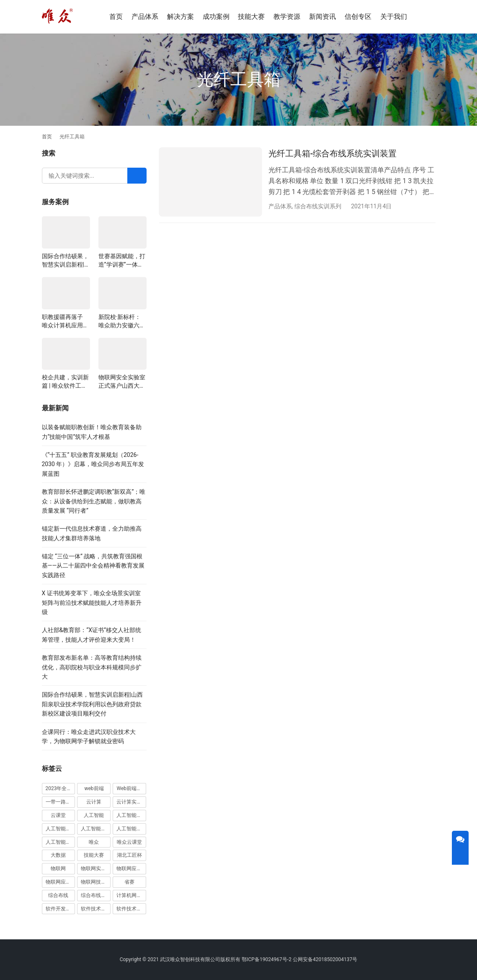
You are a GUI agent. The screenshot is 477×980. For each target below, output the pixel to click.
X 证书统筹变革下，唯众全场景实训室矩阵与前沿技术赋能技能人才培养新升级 (92, 603)
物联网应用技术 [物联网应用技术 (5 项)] (61, 882)
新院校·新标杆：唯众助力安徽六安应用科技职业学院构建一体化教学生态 (122, 321)
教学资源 (287, 17)
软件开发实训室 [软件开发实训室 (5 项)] (61, 909)
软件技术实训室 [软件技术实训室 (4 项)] (131, 909)
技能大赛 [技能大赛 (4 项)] (94, 855)
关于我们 (394, 17)
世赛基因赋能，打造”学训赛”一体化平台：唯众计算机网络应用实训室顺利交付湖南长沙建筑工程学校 (122, 261)
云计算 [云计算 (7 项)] (94, 802)
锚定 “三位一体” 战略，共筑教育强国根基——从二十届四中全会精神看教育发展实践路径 (93, 566)
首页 (116, 17)
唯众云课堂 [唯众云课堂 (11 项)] (129, 842)
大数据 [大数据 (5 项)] (58, 855)
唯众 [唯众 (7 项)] (94, 842)
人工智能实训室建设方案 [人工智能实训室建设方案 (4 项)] (96, 829)
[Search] (137, 176)
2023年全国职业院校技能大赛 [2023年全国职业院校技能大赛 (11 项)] (61, 788)
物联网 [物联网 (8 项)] (58, 869)
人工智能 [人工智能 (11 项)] (94, 815)
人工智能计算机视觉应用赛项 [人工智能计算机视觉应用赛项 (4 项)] (61, 842)
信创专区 (358, 17)
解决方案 (180, 17)
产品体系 (145, 17)
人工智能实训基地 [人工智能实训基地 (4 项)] (131, 815)
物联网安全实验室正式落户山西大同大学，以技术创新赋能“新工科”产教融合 (122, 382)
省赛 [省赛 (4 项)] (129, 882)
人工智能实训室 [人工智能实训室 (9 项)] (61, 829)
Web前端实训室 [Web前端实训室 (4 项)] (131, 788)
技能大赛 (251, 17)
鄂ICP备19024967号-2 (267, 959)
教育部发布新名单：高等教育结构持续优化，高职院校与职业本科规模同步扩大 (92, 667)
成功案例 (216, 17)
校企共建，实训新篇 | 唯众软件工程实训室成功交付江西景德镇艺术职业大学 (65, 382)
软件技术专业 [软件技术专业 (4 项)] (96, 909)
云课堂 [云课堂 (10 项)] (58, 815)
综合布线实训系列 (318, 206)
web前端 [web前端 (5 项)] (94, 788)
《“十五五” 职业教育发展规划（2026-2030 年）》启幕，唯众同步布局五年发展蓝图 (93, 464)
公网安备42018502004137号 (325, 959)
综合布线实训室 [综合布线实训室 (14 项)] (96, 895)
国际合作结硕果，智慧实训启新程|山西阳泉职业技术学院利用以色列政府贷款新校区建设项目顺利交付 (65, 261)
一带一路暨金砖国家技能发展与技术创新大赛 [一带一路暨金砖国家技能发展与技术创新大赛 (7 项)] (61, 802)
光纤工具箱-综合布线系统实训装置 (333, 153)
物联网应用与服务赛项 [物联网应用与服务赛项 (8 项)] (131, 869)
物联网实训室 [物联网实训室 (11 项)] (96, 869)
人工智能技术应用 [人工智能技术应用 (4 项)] (131, 829)
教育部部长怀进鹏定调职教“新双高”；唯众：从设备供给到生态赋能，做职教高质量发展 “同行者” (94, 501)
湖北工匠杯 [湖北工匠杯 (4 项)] (129, 855)
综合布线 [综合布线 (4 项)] (58, 895)
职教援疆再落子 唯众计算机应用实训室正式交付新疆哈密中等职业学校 (65, 321)
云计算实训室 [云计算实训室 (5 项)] (131, 802)
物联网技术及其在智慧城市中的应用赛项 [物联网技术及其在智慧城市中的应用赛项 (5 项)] (96, 882)
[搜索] (432, 17)
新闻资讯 (322, 17)
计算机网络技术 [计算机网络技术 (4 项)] (131, 895)
